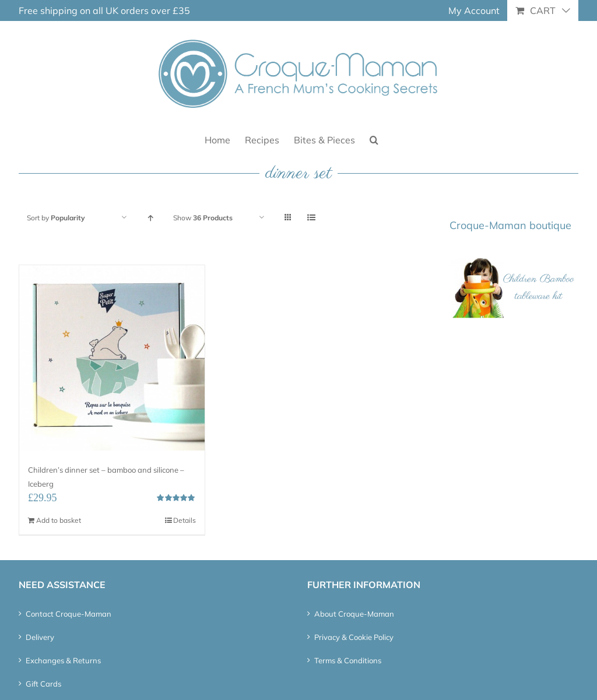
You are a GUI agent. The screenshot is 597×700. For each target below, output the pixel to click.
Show (203, 218)
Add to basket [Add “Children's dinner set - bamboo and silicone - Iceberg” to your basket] (59, 520)
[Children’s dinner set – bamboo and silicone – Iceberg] (112, 358)
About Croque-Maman (354, 614)
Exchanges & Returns (63, 660)
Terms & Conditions (348, 660)
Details (185, 520)
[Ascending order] (150, 218)
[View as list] (311, 218)
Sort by (56, 218)
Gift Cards (43, 684)
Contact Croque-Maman (69, 614)
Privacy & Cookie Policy (354, 637)
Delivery (40, 637)
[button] (374, 139)
